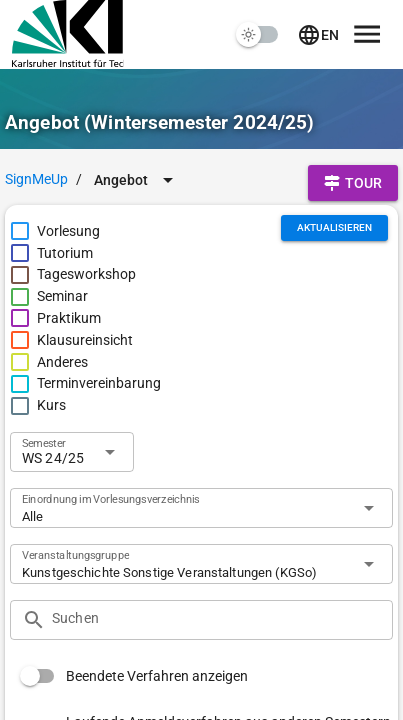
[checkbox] (55, 231)
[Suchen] (216, 620)
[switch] (258, 35)
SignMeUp (36, 179)
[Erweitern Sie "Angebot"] (137, 180)
